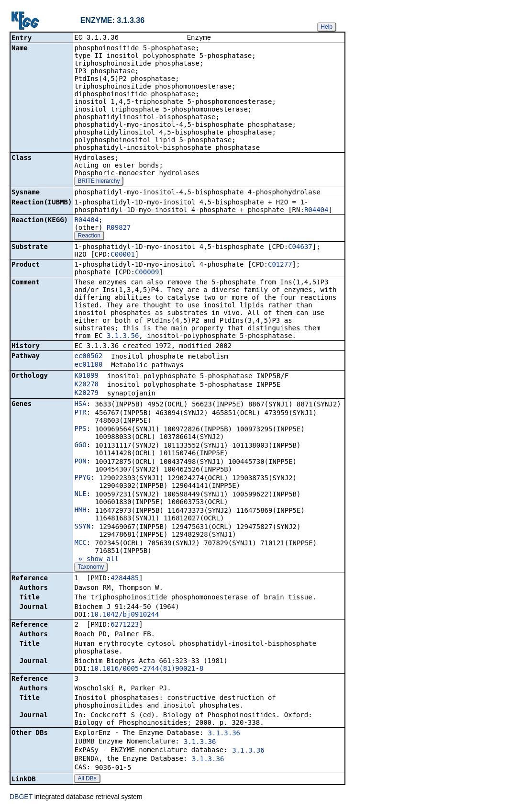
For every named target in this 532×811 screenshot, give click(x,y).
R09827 (119, 228)
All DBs (87, 779)
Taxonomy (91, 568)
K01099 (86, 376)
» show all (96, 560)
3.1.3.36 (224, 734)
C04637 (300, 248)
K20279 (86, 394)
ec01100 (88, 365)
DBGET (21, 798)
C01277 (280, 265)
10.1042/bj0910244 (125, 615)
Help (327, 27)
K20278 (86, 385)
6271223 (125, 625)
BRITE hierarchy (99, 182)
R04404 (316, 211)
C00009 (147, 273)
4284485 (125, 579)
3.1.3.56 (123, 337)
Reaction (89, 237)
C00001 (123, 255)
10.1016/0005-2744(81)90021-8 (147, 669)
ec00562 (88, 357)
